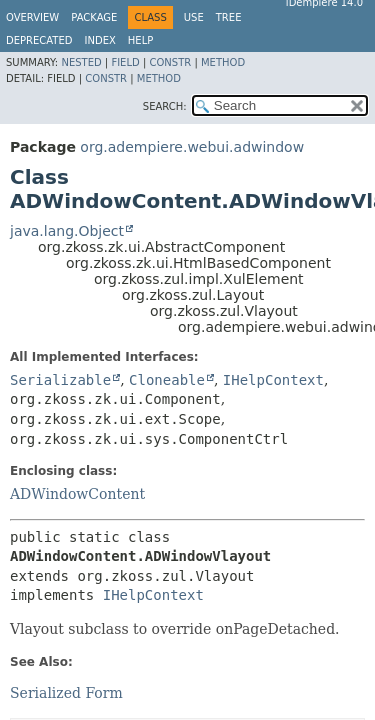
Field (125, 62)
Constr (170, 62)
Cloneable (167, 380)
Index (100, 40)
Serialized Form (66, 693)
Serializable (60, 380)
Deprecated (39, 40)
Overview (32, 17)
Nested (81, 62)
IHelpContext (273, 380)
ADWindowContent (77, 494)
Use (194, 17)
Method (223, 62)
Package (94, 17)
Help (140, 40)
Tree (229, 17)
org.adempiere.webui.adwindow (192, 147)
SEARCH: (165, 106)
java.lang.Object (67, 231)
